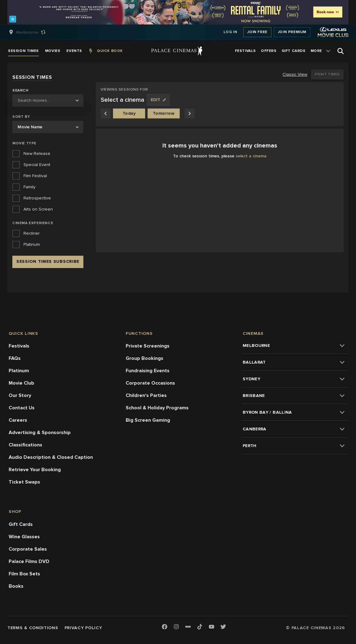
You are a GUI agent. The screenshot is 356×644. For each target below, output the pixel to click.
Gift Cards (21, 524)
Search (21, 91)
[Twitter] (223, 627)
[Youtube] (212, 627)
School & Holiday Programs (157, 408)
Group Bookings (144, 358)
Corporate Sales (28, 549)
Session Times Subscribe (48, 261)
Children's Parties (146, 395)
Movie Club (21, 383)
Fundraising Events (148, 371)
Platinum (19, 371)
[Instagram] (176, 627)
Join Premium (292, 32)
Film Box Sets (24, 574)
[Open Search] (341, 51)
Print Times (327, 74)
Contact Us (22, 408)
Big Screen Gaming (148, 420)
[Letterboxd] (188, 627)
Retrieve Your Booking (35, 470)
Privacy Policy (83, 628)
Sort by (21, 117)
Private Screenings (148, 346)
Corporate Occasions (150, 383)
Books (16, 586)
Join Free (257, 32)
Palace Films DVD (29, 561)
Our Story (20, 395)
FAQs (15, 358)
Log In (230, 32)
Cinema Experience (33, 223)
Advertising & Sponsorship (40, 433)
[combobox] (48, 100)
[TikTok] (200, 627)
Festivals (19, 346)
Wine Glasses (24, 537)
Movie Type (24, 143)
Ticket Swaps (24, 482)
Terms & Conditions (33, 628)
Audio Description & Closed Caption (51, 457)
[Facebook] (165, 627)
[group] (34, 32)
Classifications (25, 445)
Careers (18, 420)
